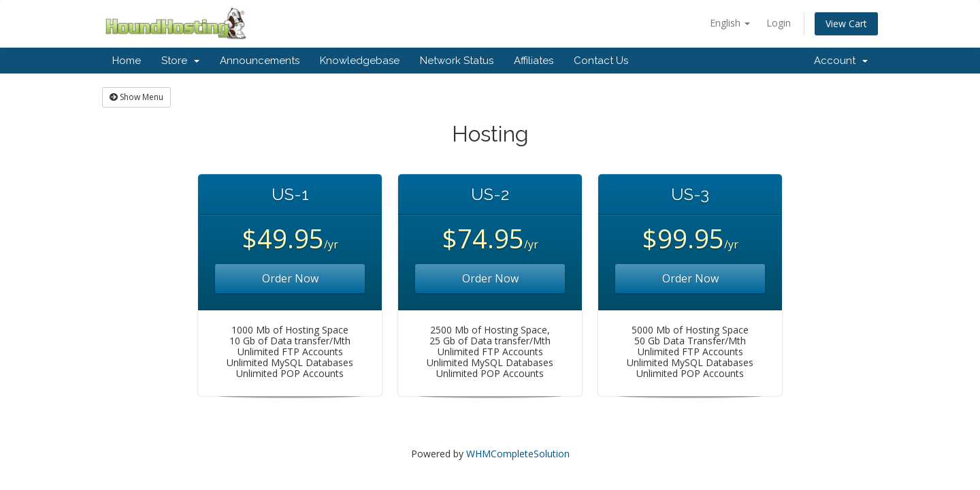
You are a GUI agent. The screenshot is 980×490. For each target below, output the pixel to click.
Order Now (290, 278)
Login (779, 23)
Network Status (457, 61)
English (730, 23)
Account (841, 61)
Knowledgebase (360, 61)
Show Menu (136, 97)
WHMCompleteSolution (518, 454)
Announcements (260, 61)
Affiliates (534, 61)
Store (180, 61)
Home (127, 61)
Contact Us (601, 61)
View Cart (846, 23)
